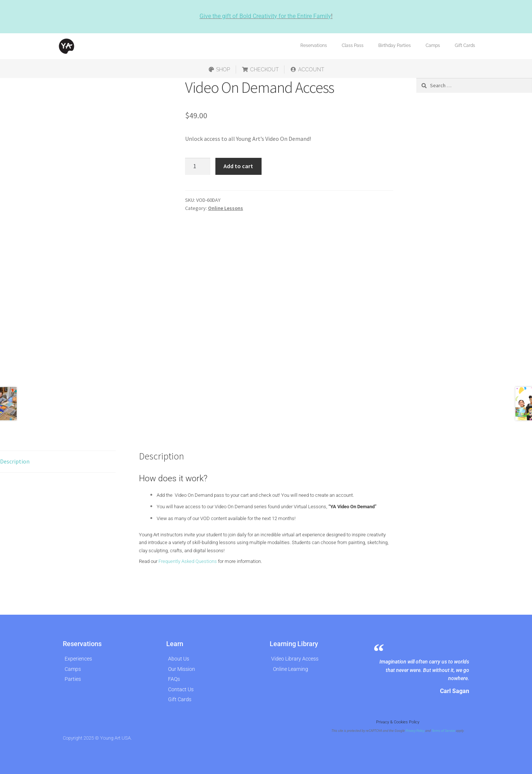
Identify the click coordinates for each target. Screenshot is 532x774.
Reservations (314, 45)
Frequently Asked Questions (188, 561)
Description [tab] (15, 461)
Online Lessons (226, 208)
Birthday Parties (395, 45)
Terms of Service (443, 731)
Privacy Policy (415, 731)
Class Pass (353, 45)
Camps (433, 45)
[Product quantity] (198, 166)
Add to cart (238, 166)
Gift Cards (465, 45)
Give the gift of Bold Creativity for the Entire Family (265, 16)
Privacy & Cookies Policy (398, 722)
